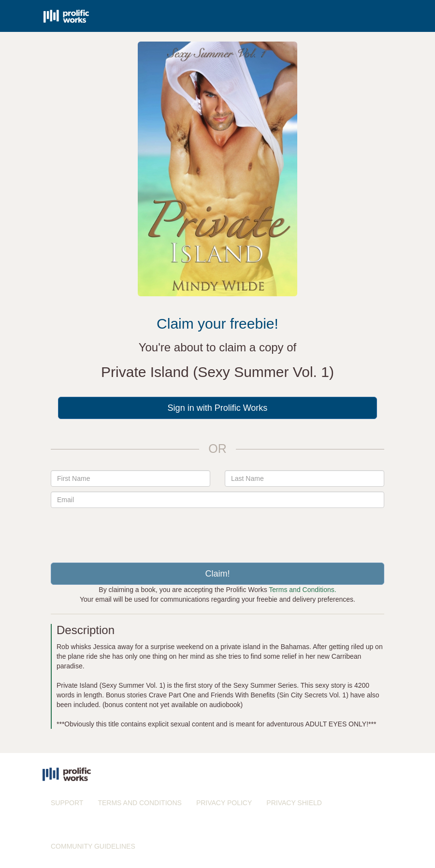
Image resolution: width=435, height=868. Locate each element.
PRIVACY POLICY (224, 803)
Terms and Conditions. (302, 590)
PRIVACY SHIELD (294, 803)
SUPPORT (67, 803)
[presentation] (217, 532)
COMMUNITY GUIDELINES (93, 846)
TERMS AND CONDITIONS (139, 803)
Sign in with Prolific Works (218, 408)
